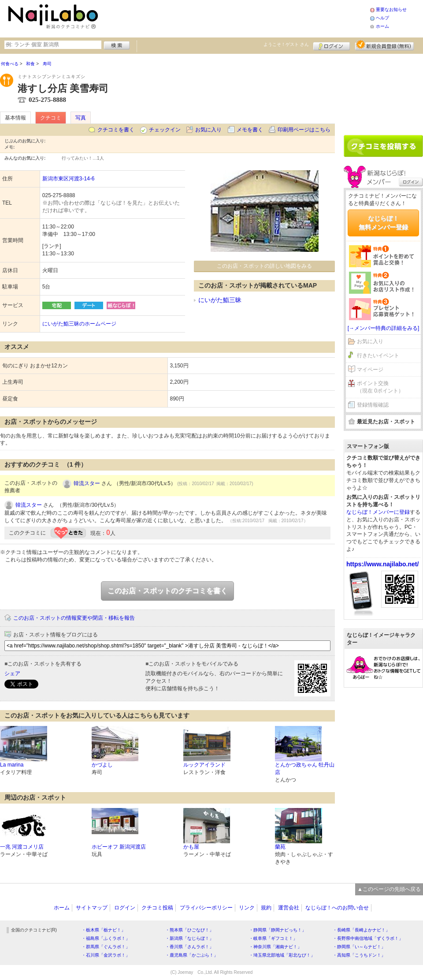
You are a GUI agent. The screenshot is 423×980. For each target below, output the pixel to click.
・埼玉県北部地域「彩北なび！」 (282, 955)
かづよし (102, 765)
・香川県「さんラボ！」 (189, 947)
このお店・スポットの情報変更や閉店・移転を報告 (74, 618)
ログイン (332, 45)
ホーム (382, 26)
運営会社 (289, 908)
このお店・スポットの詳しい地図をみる (264, 266)
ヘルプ (382, 18)
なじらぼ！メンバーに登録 (378, 512)
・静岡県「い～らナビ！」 (359, 947)
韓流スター (87, 483)
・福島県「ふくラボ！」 (106, 938)
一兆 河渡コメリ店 (22, 847)
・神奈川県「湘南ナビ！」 (275, 947)
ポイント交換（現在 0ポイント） (380, 387)
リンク (247, 908)
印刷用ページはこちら (304, 130)
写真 (81, 118)
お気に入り (208, 130)
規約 (266, 908)
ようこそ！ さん (286, 44)
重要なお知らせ (391, 9)
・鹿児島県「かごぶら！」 (192, 955)
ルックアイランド (204, 765)
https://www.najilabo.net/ (382, 564)
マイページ (370, 370)
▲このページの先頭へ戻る (389, 889)
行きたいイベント (378, 355)
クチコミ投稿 (157, 908)
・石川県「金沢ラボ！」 (106, 955)
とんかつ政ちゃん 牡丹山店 (305, 769)
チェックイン (165, 130)
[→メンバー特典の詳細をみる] (384, 328)
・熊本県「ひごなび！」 (189, 930)
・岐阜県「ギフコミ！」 (273, 938)
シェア (12, 673)
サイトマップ (92, 908)
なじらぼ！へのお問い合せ (337, 908)
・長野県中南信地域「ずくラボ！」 (368, 938)
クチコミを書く (116, 130)
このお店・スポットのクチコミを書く (167, 591)
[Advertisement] (383, 91)
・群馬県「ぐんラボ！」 (106, 947)
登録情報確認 (373, 405)
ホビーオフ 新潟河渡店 (119, 847)
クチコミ (51, 118)
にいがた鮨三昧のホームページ (79, 324)
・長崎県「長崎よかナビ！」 (361, 930)
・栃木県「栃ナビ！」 (104, 930)
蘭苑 (280, 847)
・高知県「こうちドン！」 (359, 955)
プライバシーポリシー (206, 908)
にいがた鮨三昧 (220, 300)
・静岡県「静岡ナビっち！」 (278, 930)
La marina (12, 765)
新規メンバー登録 (384, 45)
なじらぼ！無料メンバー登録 (383, 223)
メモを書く (250, 130)
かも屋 (191, 847)
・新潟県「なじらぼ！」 (189, 938)
